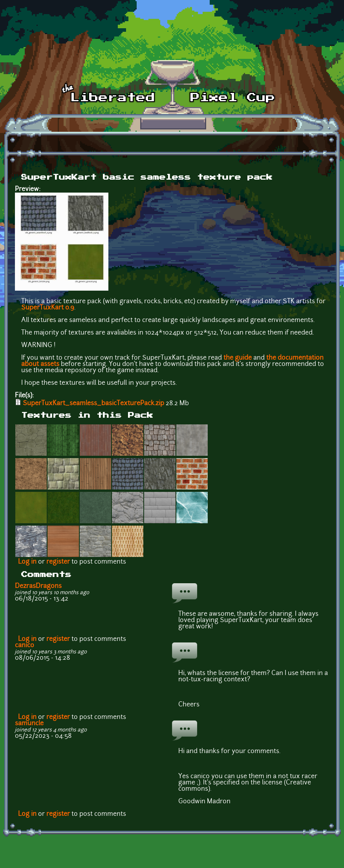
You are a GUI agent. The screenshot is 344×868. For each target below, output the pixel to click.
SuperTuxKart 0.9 (48, 308)
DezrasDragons (38, 586)
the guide (238, 358)
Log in (27, 562)
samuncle (29, 724)
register (58, 562)
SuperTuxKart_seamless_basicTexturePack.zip (93, 404)
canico (25, 646)
